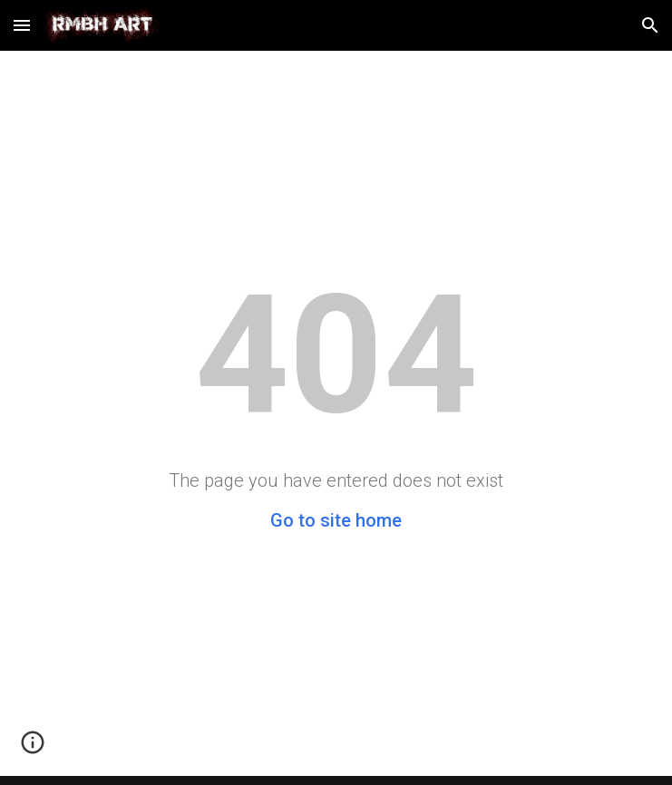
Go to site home (336, 520)
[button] (22, 25)
